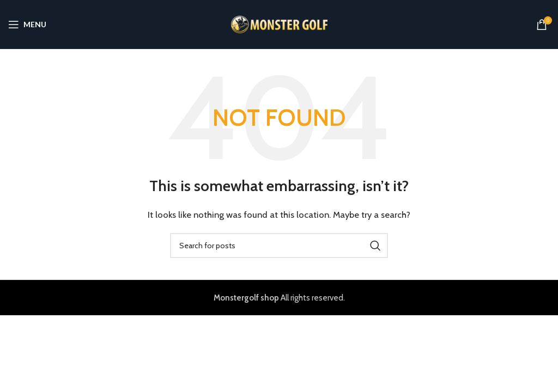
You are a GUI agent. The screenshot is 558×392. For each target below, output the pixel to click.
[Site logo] (279, 24)
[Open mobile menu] (27, 24)
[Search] (279, 246)
